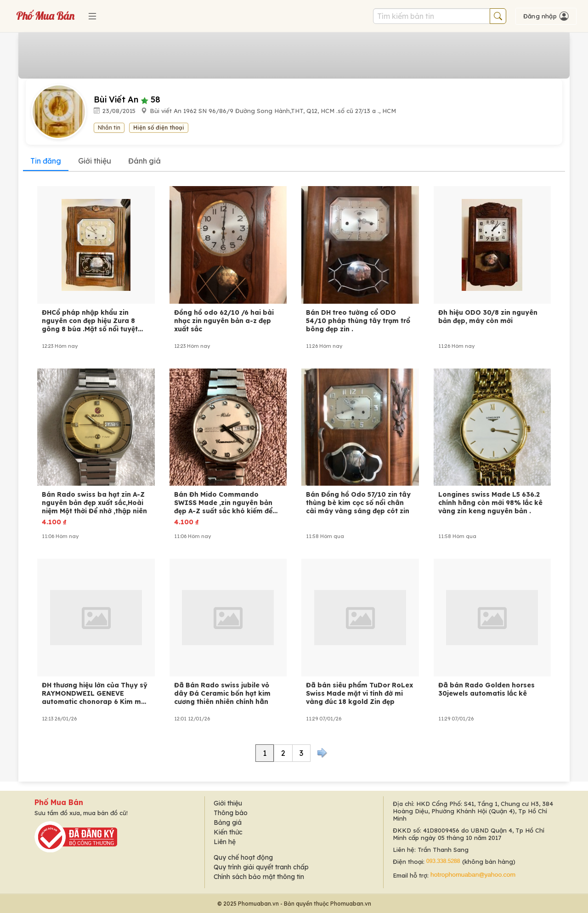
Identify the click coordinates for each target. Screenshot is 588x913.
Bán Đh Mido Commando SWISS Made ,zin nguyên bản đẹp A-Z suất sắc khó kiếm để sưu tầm (223, 503)
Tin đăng (46, 161)
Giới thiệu (95, 161)
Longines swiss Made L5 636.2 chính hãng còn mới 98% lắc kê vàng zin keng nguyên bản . (490, 503)
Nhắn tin (109, 128)
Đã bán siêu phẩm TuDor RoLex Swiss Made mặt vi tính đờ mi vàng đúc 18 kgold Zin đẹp (359, 693)
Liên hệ (225, 842)
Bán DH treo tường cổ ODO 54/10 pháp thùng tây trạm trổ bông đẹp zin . (358, 321)
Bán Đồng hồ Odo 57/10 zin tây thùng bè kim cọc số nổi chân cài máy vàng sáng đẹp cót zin (358, 503)
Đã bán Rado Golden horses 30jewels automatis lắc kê (486, 689)
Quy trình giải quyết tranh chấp (261, 867)
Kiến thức (228, 832)
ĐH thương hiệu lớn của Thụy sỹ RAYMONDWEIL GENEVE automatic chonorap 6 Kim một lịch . (95, 693)
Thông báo (231, 813)
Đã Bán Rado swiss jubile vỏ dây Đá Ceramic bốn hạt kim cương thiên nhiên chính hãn (222, 693)
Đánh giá (144, 161)
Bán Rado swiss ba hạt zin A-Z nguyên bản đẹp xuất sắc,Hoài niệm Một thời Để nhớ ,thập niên (94, 503)
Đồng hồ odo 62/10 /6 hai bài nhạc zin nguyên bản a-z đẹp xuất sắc (224, 321)
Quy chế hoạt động (243, 857)
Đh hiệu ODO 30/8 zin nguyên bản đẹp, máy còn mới (488, 317)
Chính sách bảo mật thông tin (259, 877)
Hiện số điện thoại (159, 128)
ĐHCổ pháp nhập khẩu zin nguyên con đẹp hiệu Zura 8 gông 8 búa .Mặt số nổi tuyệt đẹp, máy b (90, 321)
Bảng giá (228, 822)
